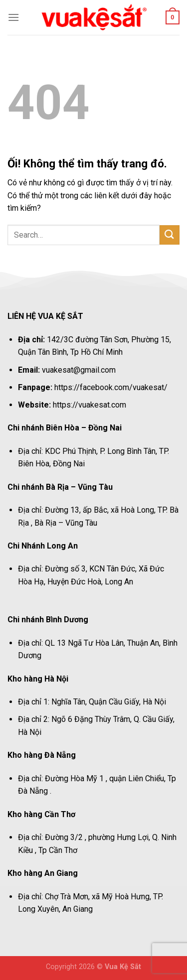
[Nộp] (170, 235)
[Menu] (13, 17)
